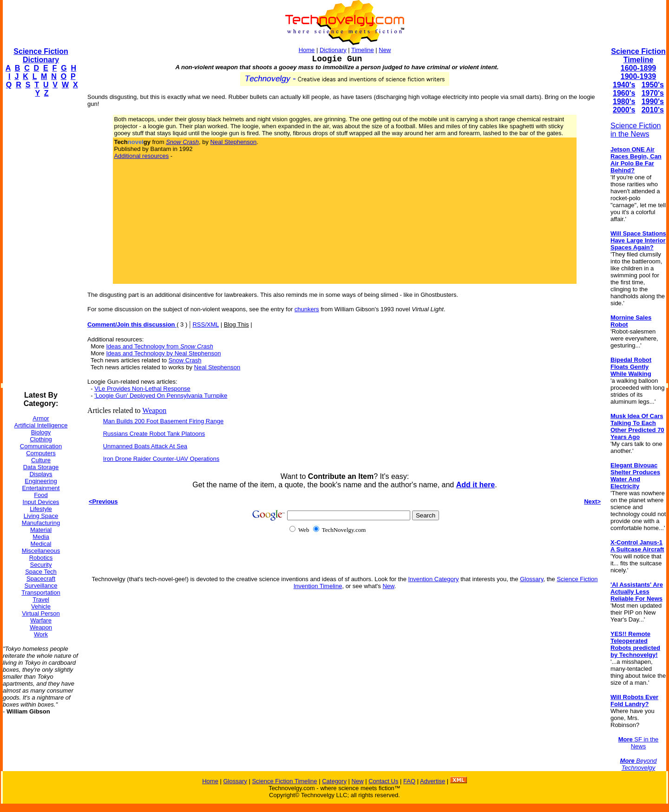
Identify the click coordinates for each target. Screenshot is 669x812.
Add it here (476, 485)
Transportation (41, 593)
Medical (41, 544)
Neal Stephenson (234, 142)
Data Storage (41, 467)
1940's (624, 85)
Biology (41, 432)
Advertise (433, 781)
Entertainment (41, 488)
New (385, 50)
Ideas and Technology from (159, 346)
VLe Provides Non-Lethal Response (142, 389)
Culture (41, 460)
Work (41, 634)
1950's (653, 85)
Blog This (236, 324)
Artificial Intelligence (41, 425)
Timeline (363, 50)
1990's (653, 101)
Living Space (41, 516)
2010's (653, 110)
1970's (653, 93)
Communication (41, 446)
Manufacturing (41, 523)
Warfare (41, 620)
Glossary (531, 579)
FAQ (409, 781)
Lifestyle (41, 509)
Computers (41, 453)
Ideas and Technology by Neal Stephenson (163, 353)
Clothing (41, 439)
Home (307, 50)
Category (334, 781)
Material (41, 530)
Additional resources (141, 156)
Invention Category (433, 579)
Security (41, 565)
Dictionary (333, 50)
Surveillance (41, 586)
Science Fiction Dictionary (41, 56)
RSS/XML (206, 324)
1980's (624, 101)
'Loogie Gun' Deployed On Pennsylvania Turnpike (161, 396)
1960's (624, 93)
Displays (41, 474)
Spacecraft (41, 579)
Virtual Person (41, 613)
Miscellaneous (41, 551)
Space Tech (41, 572)
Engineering (41, 481)
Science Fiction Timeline (638, 56)
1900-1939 (639, 76)
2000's (624, 110)
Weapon (41, 627)
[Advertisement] (40, 244)
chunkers (307, 309)
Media (41, 537)
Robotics (41, 558)
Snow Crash (185, 360)
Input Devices (41, 502)
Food (41, 495)
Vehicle (41, 606)
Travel (41, 599)
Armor (41, 418)
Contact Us (383, 781)
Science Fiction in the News (636, 130)
